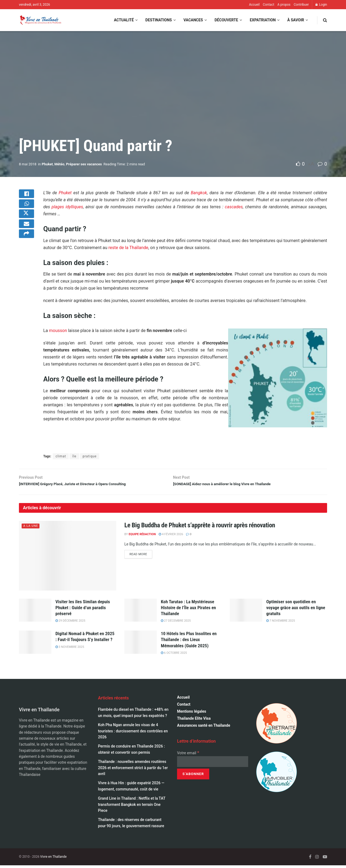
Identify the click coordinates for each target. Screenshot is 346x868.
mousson (58, 331)
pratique (90, 456)
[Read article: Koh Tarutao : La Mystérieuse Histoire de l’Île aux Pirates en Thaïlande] (141, 613)
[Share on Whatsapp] (26, 209)
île (74, 456)
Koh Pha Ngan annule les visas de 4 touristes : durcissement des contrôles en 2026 (133, 733)
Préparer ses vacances (84, 164)
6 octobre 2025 (174, 655)
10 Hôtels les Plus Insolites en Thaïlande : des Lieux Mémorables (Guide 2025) (189, 642)
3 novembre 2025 (70, 649)
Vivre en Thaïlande (54, 859)
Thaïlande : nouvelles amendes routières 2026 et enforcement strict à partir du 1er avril (133, 770)
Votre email (188, 755)
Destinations (159, 20)
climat (61, 456)
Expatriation (263, 20)
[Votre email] (213, 764)
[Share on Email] (26, 235)
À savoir (296, 20)
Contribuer (301, 5)
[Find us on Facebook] (310, 859)
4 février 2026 (171, 537)
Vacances (193, 20)
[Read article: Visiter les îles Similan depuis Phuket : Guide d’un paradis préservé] (35, 613)
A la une (31, 528)
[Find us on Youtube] (325, 859)
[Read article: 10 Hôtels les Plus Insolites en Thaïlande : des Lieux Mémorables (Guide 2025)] (141, 645)
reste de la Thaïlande (128, 248)
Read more (141, 557)
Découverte (226, 20)
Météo (59, 164)
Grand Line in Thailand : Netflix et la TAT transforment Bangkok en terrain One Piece (132, 807)
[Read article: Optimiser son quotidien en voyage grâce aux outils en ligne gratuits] (246, 613)
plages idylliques (67, 207)
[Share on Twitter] (26, 222)
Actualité (124, 20)
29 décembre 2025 (70, 623)
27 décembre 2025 (176, 623)
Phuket (47, 164)
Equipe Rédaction (142, 537)
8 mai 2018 (28, 164)
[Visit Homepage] (40, 20)
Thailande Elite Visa (194, 721)
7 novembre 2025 (281, 623)
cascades (234, 207)
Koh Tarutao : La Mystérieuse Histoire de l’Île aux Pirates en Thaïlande (188, 610)
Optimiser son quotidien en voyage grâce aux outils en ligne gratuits (296, 610)
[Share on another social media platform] (26, 248)
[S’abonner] (193, 776)
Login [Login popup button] (321, 5)
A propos (284, 5)
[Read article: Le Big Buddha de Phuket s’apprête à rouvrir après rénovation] (68, 558)
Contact (268, 5)
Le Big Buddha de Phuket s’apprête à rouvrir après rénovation (200, 528)
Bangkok (199, 193)
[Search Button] (325, 20)
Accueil (254, 5)
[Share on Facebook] (26, 196)
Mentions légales (192, 714)
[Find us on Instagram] (317, 859)
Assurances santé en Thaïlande (204, 728)
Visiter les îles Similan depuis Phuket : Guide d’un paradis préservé (83, 610)
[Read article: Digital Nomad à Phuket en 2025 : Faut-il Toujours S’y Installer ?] (35, 645)
